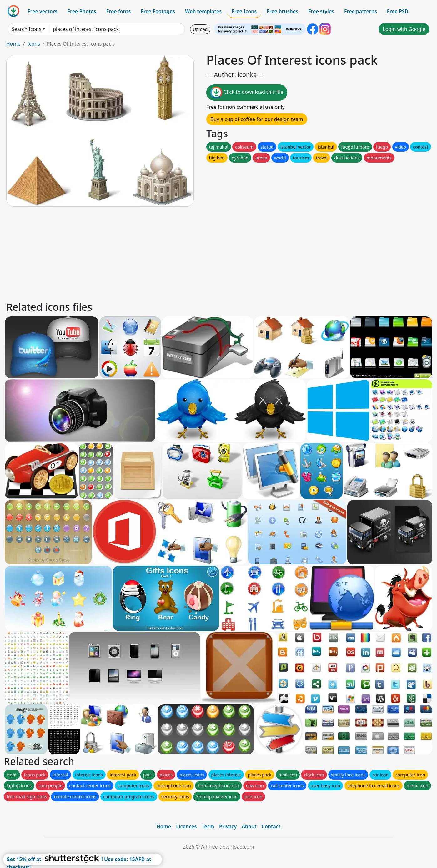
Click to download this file (247, 93)
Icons (33, 44)
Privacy (228, 826)
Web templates (203, 11)
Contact (271, 826)
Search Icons (26, 29)
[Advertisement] (193, 253)
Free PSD (398, 11)
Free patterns (361, 11)
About (249, 826)
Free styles (321, 11)
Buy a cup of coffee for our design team (257, 119)
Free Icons (244, 11)
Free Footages (158, 11)
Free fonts (119, 11)
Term (208, 826)
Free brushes (282, 11)
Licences (186, 826)
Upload (200, 29)
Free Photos (82, 11)
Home (13, 44)
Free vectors (42, 11)
